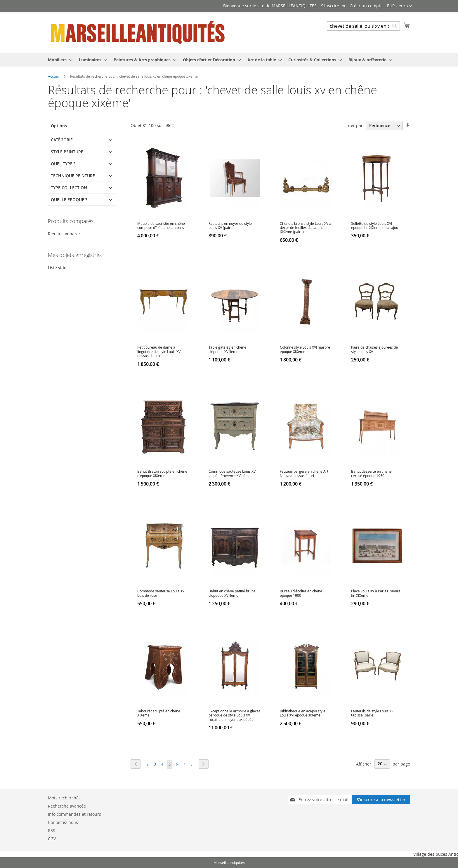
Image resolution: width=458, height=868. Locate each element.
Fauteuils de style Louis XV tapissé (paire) (372, 713)
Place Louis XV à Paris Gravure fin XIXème (376, 593)
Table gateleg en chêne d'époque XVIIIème (227, 349)
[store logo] (138, 32)
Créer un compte (366, 6)
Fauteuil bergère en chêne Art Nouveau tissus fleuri (304, 473)
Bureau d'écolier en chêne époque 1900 (301, 593)
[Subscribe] (381, 800)
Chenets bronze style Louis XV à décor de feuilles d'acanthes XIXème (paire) (306, 228)
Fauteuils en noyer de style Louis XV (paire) (230, 225)
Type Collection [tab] (69, 188)
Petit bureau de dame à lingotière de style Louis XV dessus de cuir (159, 351)
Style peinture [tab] (67, 152)
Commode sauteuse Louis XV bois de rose (161, 593)
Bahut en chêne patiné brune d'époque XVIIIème (232, 593)
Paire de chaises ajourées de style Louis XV (374, 349)
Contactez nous (63, 822)
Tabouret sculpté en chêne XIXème (159, 713)
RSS (52, 830)
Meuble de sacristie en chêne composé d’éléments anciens (161, 225)
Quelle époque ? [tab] (69, 200)
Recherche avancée (67, 806)
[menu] (229, 60)
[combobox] (363, 26)
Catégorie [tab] (62, 140)
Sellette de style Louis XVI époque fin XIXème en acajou (375, 225)
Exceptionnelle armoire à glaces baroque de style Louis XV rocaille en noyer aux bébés (235, 715)
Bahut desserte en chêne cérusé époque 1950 (371, 473)
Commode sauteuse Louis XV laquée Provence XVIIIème (232, 473)
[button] (399, 6)
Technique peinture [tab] (73, 176)
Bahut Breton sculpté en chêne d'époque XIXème (162, 473)
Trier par (354, 125)
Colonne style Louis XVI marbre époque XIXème (305, 349)
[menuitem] (58, 60)
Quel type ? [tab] (63, 164)
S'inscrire (330, 6)
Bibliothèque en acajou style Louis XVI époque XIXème (303, 713)
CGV (52, 839)
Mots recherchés (64, 798)
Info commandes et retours (74, 814)
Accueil (54, 76)
